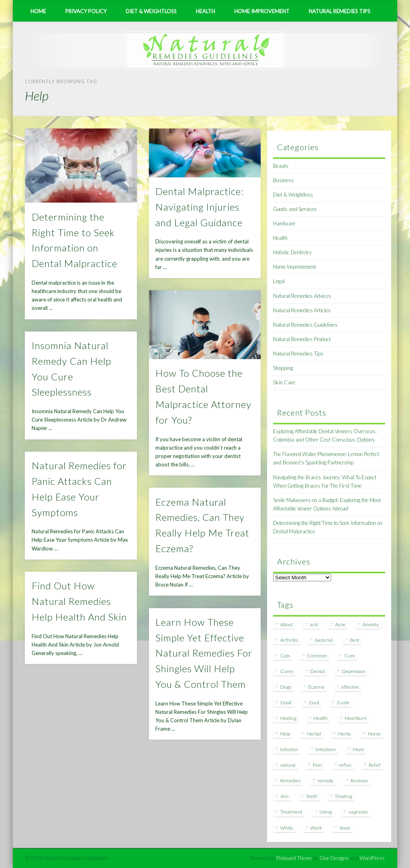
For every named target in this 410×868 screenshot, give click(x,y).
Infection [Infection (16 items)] (289, 749)
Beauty (281, 166)
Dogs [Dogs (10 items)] (286, 687)
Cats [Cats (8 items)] (285, 656)
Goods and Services (295, 209)
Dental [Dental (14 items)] (318, 671)
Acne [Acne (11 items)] (340, 624)
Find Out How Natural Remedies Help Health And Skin (79, 601)
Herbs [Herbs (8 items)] (345, 734)
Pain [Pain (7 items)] (317, 765)
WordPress (372, 858)
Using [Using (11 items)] (326, 812)
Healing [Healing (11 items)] (288, 718)
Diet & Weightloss (151, 11)
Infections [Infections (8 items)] (326, 749)
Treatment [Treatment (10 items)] (291, 812)
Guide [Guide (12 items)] (343, 702)
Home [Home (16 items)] (374, 734)
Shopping (283, 368)
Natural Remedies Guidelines (305, 325)
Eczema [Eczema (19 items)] (316, 687)
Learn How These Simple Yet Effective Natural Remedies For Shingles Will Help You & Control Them (204, 653)
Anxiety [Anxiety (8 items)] (371, 624)
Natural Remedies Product (302, 339)
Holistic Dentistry (292, 252)
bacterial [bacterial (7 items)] (324, 640)
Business (283, 180)
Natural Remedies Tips (340, 11)
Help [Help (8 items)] (285, 734)
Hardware (284, 223)
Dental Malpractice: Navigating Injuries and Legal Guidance (200, 207)
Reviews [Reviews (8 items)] (359, 781)
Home (38, 11)
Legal (279, 281)
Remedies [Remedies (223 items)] (290, 781)
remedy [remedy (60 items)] (326, 781)
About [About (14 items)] (286, 624)
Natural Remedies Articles (302, 310)
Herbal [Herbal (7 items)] (314, 734)
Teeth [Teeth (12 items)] (312, 796)
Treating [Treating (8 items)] (343, 796)
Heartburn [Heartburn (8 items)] (356, 718)
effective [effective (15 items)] (350, 687)
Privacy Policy (86, 11)
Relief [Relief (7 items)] (375, 765)
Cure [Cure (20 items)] (350, 656)
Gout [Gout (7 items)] (314, 702)
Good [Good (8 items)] (286, 702)
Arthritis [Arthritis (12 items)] (289, 640)
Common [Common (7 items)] (317, 656)
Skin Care (284, 382)
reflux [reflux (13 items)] (345, 765)
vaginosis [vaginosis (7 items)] (358, 812)
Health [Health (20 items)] (321, 718)
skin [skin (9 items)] (284, 796)
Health (205, 11)
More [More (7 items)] (358, 749)
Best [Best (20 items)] (355, 640)
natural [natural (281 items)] (288, 765)
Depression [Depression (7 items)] (354, 671)
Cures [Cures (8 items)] (287, 671)
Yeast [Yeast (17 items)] (345, 828)
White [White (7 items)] (287, 828)
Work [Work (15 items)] (316, 828)
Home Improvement (262, 11)
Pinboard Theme (294, 858)
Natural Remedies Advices (302, 296)
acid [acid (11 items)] (314, 624)
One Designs (334, 858)
